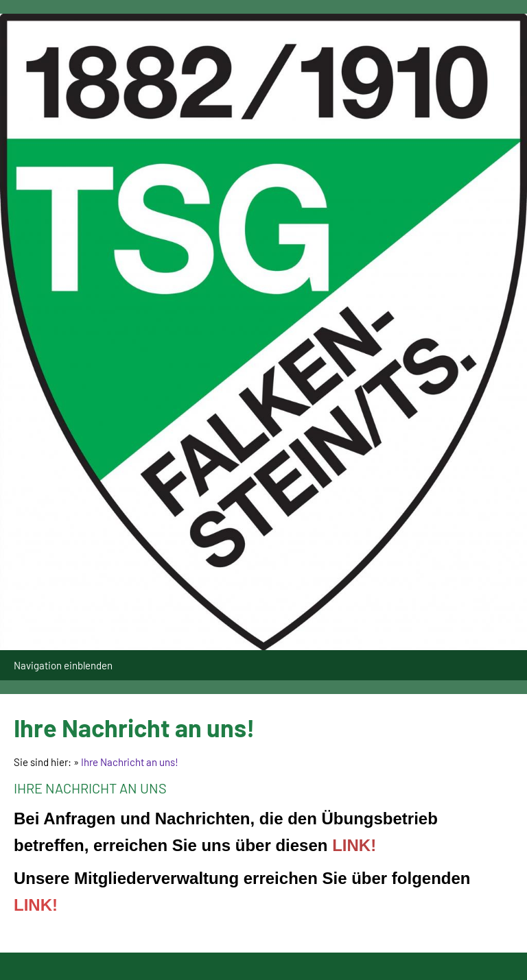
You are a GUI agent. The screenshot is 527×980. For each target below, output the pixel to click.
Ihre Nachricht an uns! (130, 762)
